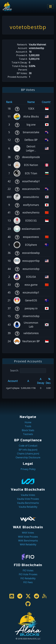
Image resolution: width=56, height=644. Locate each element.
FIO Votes (28, 570)
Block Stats (28, 430)
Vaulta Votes (28, 495)
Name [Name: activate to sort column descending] (31, 102)
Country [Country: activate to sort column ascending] (47, 102)
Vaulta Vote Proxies (28, 499)
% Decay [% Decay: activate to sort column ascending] (49, 381)
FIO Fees (28, 582)
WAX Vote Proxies (28, 537)
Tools (28, 426)
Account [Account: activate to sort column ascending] (13, 381)
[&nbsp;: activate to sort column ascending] (17, 102)
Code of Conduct (28, 446)
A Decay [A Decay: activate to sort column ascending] (41, 381)
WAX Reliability (28, 544)
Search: (28, 371)
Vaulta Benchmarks (28, 503)
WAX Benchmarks (28, 541)
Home (28, 422)
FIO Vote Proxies (28, 574)
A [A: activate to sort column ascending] (28, 381)
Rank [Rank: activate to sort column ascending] (9, 102)
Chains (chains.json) (28, 454)
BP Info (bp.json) (28, 450)
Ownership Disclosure (28, 457)
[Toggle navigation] (50, 7)
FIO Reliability (28, 578)
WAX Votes (28, 533)
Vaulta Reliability (28, 507)
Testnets (28, 434)
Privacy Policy (28, 469)
